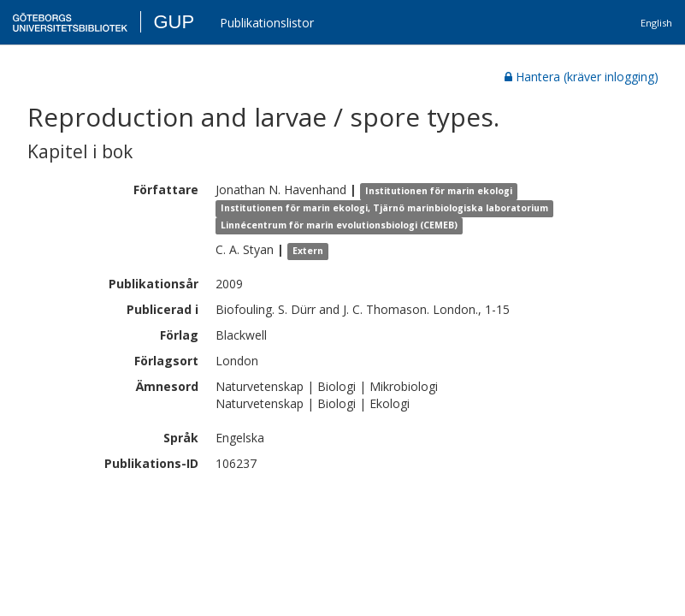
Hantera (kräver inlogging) (582, 77)
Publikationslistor (267, 23)
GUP (174, 22)
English (656, 23)
